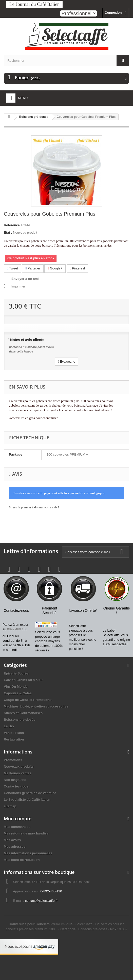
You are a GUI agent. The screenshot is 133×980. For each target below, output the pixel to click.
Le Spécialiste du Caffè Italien (27, 800)
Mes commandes (17, 827)
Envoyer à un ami (25, 279)
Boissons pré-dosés (20, 720)
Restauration (14, 739)
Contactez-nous (16, 786)
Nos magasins (15, 780)
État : (8, 232)
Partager (33, 268)
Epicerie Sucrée (16, 673)
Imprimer (18, 286)
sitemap (10, 806)
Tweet (13, 268)
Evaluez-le (66, 362)
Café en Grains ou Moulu (23, 680)
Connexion (113, 13)
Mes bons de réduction (22, 860)
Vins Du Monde (16, 687)
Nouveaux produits (19, 767)
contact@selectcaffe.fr (41, 901)
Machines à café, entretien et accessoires (36, 706)
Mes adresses (15, 847)
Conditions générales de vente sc (30, 793)
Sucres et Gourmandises (23, 713)
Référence (12, 225)
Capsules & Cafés (18, 693)
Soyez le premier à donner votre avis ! (34, 507)
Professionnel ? (79, 13)
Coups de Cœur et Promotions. (28, 700)
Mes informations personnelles (28, 853)
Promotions (13, 760)
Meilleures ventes (17, 773)
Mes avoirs (12, 840)
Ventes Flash (14, 733)
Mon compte (18, 818)
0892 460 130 (17, 629)
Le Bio (9, 726)
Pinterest (78, 268)
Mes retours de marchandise (26, 833)
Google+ (55, 268)
